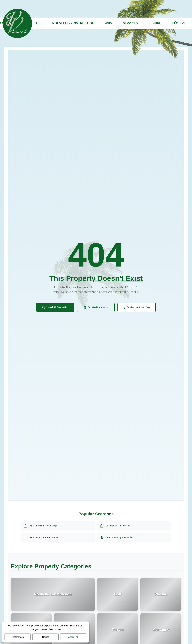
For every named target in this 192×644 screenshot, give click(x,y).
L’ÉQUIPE (179, 23)
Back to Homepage (95, 307)
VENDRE (155, 23)
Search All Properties (55, 307)
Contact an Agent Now (136, 307)
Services (130, 23)
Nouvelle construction (73, 23)
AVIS (109, 23)
